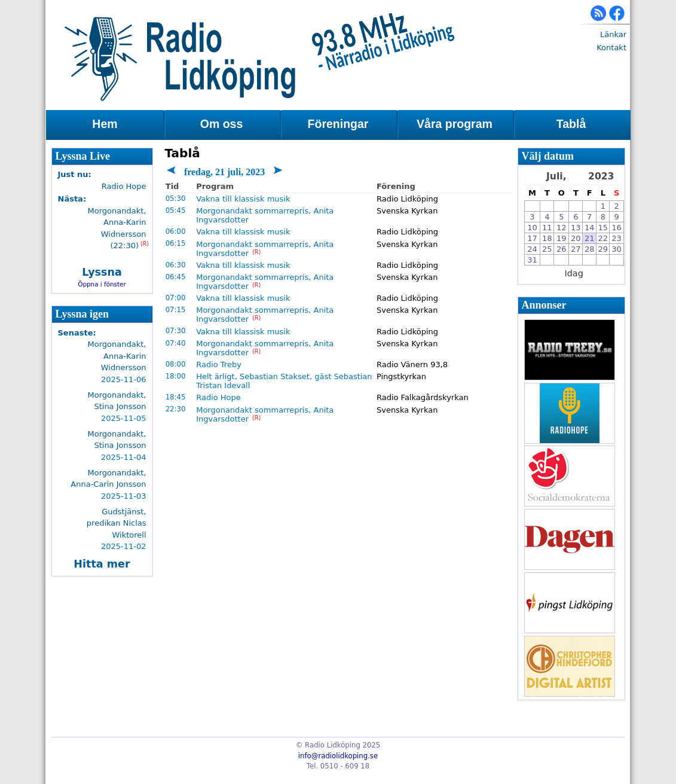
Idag (574, 273)
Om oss (222, 124)
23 (617, 238)
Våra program (455, 124)
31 (532, 260)
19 (562, 238)
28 (590, 249)
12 (562, 228)
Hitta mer (102, 564)
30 (617, 249)
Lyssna (102, 272)
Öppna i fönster (102, 284)
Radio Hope (218, 397)
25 (547, 249)
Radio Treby (219, 364)
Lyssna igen (82, 314)
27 (576, 249)
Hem (105, 124)
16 (617, 228)
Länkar (613, 34)
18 (547, 238)
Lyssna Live (83, 156)
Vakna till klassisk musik (243, 199)
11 (547, 228)
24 (532, 249)
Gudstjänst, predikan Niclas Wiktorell (117, 523)
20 (576, 238)
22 (603, 238)
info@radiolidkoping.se (338, 756)
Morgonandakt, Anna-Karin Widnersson (117, 356)
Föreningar (338, 124)
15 (603, 228)
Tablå (571, 124)
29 (603, 249)
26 (562, 249)
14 (590, 228)
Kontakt (611, 48)
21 (590, 238)
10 (532, 228)
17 (532, 238)
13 (576, 228)
